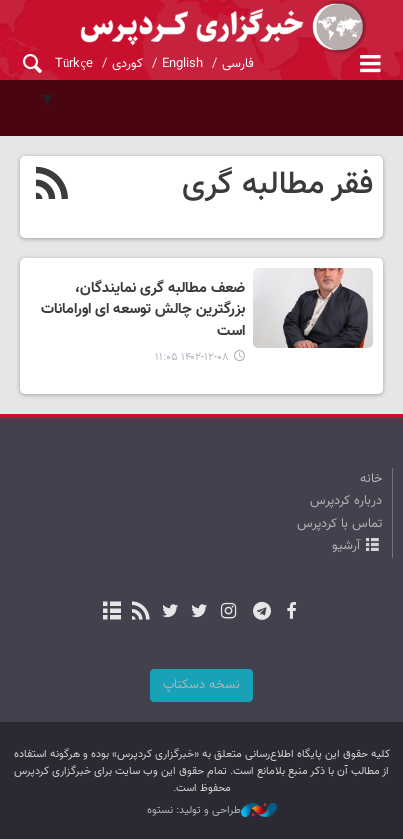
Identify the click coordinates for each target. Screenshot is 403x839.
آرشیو (346, 546)
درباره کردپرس (346, 501)
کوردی (127, 64)
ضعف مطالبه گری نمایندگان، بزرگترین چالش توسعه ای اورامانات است (143, 310)
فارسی (238, 64)
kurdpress (201, 27)
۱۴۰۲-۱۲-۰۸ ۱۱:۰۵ (192, 357)
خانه (371, 479)
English (182, 64)
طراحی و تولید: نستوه (212, 811)
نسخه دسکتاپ (201, 685)
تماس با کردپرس (339, 524)
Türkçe (74, 64)
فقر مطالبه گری (277, 185)
